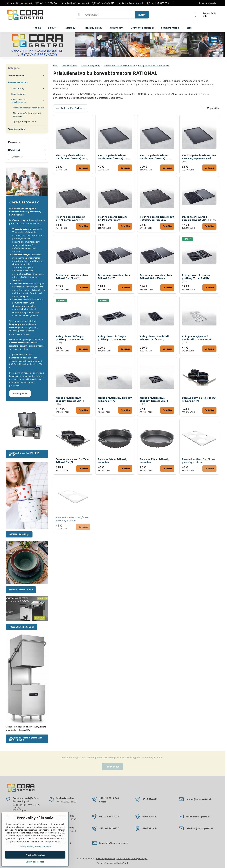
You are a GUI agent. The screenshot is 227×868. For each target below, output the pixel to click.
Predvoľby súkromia (105, 859)
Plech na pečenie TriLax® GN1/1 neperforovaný (70, 157)
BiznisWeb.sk (122, 863)
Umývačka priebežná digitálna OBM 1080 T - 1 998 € (25, 739)
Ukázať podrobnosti (35, 862)
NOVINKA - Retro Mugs (19, 534)
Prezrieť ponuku (20, 393)
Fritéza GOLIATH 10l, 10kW (21, 627)
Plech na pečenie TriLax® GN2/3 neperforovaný (113, 157)
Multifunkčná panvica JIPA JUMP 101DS (24, 454)
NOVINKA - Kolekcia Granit (21, 590)
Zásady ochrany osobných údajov (132, 859)
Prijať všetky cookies (35, 855)
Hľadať (142, 15)
